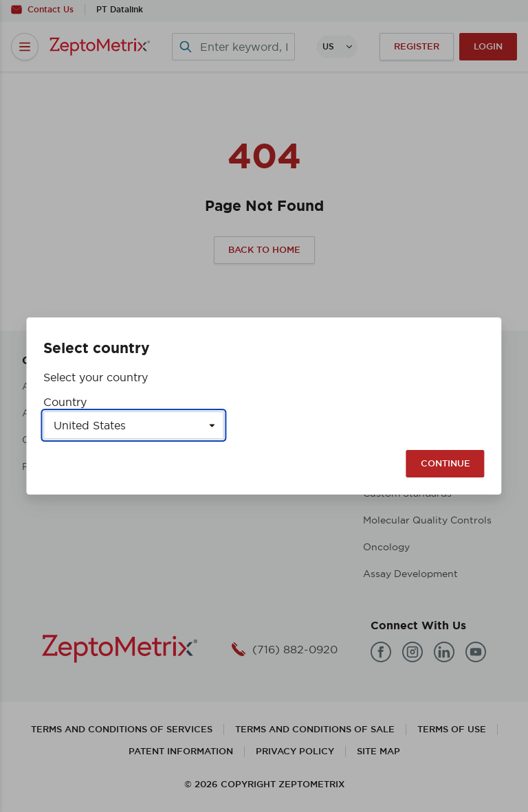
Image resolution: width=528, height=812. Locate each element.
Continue (445, 463)
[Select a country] (133, 425)
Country (65, 402)
